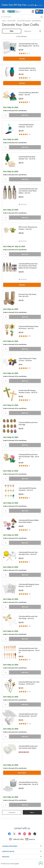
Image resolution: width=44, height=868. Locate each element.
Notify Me (22, 59)
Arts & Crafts (11, 21)
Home (4, 21)
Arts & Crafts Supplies (24, 21)
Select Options (22, 773)
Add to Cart (25, 115)
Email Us (32, 839)
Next (32, 812)
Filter (12, 31)
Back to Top (41, 864)
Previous (12, 812)
